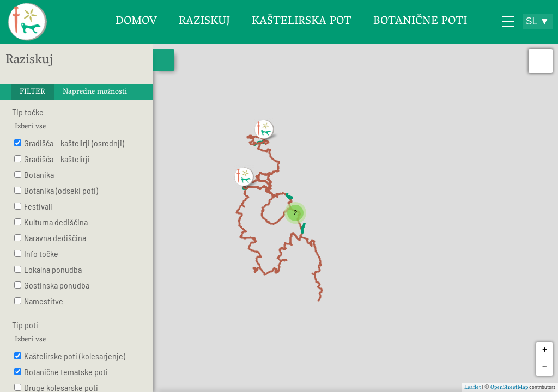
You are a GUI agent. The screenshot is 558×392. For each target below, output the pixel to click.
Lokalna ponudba (53, 269)
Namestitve (44, 301)
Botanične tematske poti (66, 372)
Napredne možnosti (95, 92)
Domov (136, 22)
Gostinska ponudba (57, 285)
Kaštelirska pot (302, 22)
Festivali (38, 206)
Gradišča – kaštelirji (57, 159)
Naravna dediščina (55, 238)
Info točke (41, 253)
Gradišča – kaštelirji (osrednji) (74, 143)
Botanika (39, 174)
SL (538, 21)
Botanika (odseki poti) (61, 190)
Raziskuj (204, 22)
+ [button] (545, 351)
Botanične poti (420, 22)
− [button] (545, 367)
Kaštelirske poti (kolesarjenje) (75, 356)
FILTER (32, 92)
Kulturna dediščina (56, 222)
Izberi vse (30, 127)
